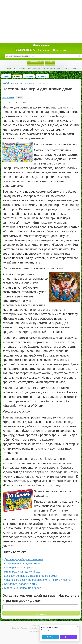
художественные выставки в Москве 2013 (30, 576)
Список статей (8, 98)
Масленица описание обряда (23, 588)
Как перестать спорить (19, 567)
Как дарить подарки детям (21, 584)
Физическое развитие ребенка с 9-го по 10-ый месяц (37, 580)
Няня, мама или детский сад (22, 572)
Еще (75, 68)
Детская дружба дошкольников (24, 559)
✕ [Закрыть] (77, 627)
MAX (68, 637)
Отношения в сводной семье (22, 563)
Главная (6, 76)
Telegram (51, 637)
